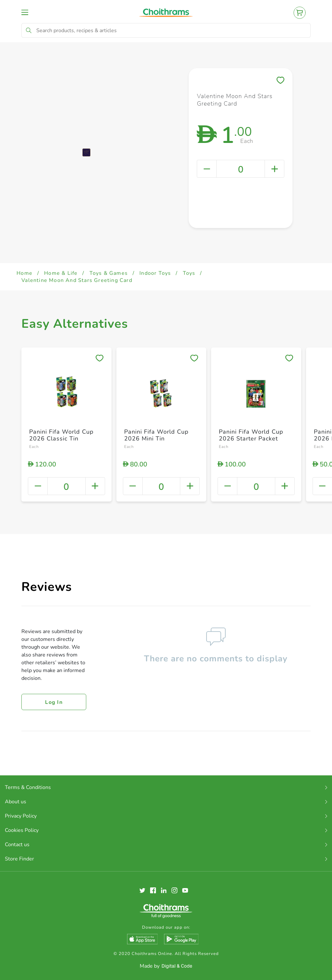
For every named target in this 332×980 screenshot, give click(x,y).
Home (24, 273)
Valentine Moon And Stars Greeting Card (77, 280)
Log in (54, 702)
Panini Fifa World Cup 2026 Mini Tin (156, 435)
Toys (189, 273)
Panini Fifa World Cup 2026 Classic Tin (61, 435)
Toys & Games (109, 273)
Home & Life (61, 273)
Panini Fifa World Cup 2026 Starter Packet (251, 435)
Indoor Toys (155, 273)
